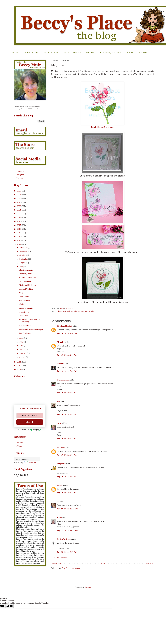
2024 (19, 199)
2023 (19, 202)
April (22, 346)
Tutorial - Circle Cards (28, 277)
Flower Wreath (25, 326)
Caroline (61, 364)
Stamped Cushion (26, 289)
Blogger (88, 587)
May (21, 342)
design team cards (64, 311)
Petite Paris (23, 316)
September (24, 259)
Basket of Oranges (26, 308)
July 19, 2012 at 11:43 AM (67, 333)
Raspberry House (26, 274)
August (22, 263)
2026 (19, 191)
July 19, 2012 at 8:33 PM (67, 493)
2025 (19, 195)
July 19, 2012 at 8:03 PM (67, 476)
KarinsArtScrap (64, 539)
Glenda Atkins (63, 380)
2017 (19, 225)
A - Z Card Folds (73, 52)
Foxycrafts (61, 464)
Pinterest (20, 178)
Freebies (143, 52)
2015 (19, 233)
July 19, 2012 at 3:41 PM (67, 371)
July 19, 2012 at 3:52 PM (67, 393)
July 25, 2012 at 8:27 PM (67, 552)
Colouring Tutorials (111, 52)
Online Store (31, 52)
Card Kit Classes (51, 52)
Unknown (61, 447)
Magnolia (23, 293)
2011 (19, 362)
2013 (19, 240)
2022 (19, 206)
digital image (76, 311)
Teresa (60, 485)
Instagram (20, 175)
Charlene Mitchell (65, 326)
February (23, 353)
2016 (19, 229)
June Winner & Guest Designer (31, 329)
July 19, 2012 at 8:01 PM (67, 455)
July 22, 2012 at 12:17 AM (67, 530)
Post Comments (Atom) (71, 568)
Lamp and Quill (25, 281)
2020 (19, 214)
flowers (84, 311)
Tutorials (91, 52)
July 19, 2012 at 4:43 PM (67, 414)
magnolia (91, 311)
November (24, 251)
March (22, 349)
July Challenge (25, 333)
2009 (19, 369)
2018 (19, 221)
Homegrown (24, 312)
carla (59, 423)
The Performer (25, 300)
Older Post (149, 563)
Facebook (20, 171)
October (23, 255)
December (24, 247)
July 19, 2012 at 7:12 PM (67, 439)
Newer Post (56, 563)
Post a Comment (61, 558)
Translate (30, 462)
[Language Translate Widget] (27, 459)
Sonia (59, 518)
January (23, 357)
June (21, 338)
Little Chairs (24, 297)
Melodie (60, 342)
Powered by (30, 430)
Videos (130, 52)
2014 (19, 237)
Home (16, 52)
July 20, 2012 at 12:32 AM (67, 509)
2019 (19, 218)
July (21, 267)
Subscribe (30, 422)
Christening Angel (26, 270)
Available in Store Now (103, 127)
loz (58, 501)
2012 (19, 244)
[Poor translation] (9, 606)
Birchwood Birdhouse (28, 285)
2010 (19, 366)
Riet (59, 401)
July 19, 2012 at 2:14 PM (67, 355)
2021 (19, 210)
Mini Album (24, 304)
